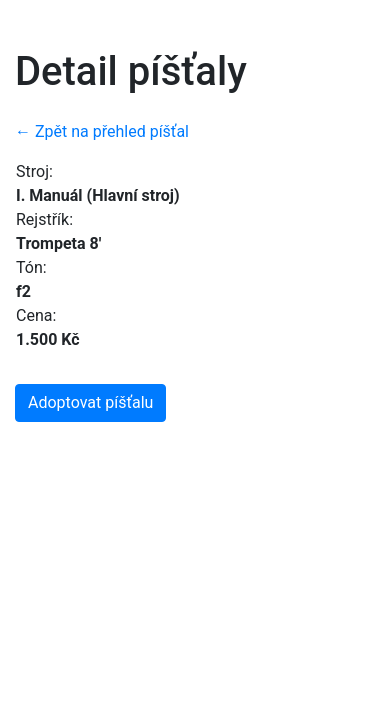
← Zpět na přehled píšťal (102, 131)
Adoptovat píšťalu (90, 402)
